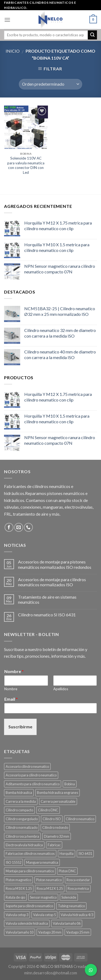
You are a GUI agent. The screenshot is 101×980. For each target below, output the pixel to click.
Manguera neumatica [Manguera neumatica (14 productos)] (42, 862)
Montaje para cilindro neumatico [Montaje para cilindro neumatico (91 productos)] (30, 871)
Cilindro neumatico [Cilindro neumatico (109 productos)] (80, 819)
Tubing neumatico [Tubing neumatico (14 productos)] (71, 906)
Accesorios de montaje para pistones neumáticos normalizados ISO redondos (55, 564)
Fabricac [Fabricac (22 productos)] (54, 845)
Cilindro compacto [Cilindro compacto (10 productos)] (19, 810)
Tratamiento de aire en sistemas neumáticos (47, 599)
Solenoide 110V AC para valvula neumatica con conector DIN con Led (26, 165)
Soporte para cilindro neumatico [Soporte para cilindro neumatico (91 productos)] (29, 906)
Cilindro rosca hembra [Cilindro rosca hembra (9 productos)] (22, 836)
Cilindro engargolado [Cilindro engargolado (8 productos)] (22, 819)
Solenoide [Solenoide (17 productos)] (69, 897)
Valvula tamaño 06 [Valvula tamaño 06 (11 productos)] (67, 923)
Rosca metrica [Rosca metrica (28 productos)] (78, 888)
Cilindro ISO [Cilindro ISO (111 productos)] (52, 819)
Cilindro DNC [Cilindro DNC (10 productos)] (48, 810)
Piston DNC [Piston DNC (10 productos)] (67, 871)
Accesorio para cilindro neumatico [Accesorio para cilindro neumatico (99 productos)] (31, 775)
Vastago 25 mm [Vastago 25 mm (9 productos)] (78, 932)
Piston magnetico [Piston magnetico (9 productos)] (18, 880)
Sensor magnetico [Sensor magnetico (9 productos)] (43, 897)
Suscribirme (20, 727)
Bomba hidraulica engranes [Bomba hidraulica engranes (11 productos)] (58, 793)
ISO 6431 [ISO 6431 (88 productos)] (85, 854)
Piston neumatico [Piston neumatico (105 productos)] (49, 880)
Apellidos (61, 689)
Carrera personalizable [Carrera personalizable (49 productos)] (58, 801)
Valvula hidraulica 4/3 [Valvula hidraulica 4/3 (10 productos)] (77, 915)
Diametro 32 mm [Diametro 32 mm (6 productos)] (57, 836)
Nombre (14, 671)
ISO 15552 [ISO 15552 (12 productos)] (13, 862)
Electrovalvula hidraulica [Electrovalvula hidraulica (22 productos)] (24, 845)
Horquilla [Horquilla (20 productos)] (67, 854)
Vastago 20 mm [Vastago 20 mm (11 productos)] (50, 932)
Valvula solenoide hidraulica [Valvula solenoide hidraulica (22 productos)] (27, 923)
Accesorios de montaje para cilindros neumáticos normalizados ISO (52, 582)
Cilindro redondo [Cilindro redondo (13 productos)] (55, 827)
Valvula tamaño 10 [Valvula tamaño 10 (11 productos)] (20, 932)
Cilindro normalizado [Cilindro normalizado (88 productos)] (22, 827)
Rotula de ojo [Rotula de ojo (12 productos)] (15, 897)
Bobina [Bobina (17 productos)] (70, 784)
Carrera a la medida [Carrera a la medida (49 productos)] (21, 801)
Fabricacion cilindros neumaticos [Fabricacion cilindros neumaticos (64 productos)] (30, 854)
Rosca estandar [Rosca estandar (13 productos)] (78, 880)
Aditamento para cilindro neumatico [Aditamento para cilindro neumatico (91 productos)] (33, 784)
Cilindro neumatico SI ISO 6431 (47, 615)
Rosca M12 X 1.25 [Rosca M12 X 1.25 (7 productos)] (50, 888)
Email (11, 699)
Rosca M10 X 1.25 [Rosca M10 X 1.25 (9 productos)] (19, 888)
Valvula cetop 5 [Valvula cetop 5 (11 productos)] (44, 915)
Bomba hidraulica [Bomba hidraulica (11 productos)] (19, 793)
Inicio (13, 51)
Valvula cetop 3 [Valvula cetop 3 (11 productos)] (17, 915)
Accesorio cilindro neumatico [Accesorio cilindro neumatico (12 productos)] (27, 766)
